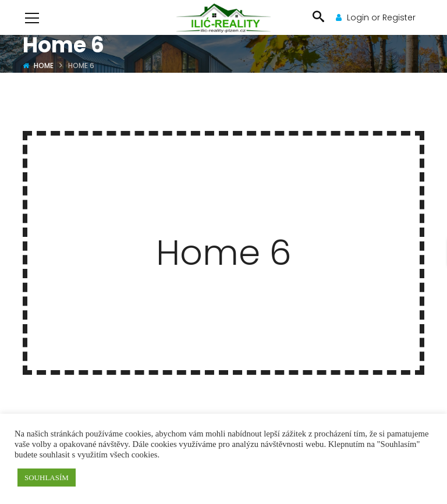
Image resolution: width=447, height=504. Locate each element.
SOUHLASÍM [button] (47, 478)
